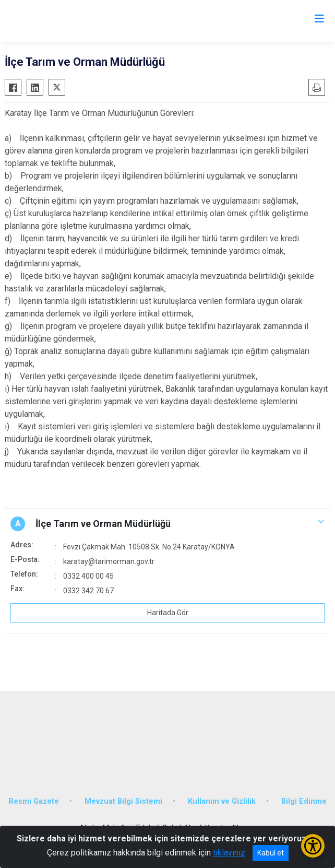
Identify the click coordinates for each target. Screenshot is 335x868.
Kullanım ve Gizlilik (222, 801)
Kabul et (271, 853)
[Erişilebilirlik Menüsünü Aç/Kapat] (313, 846)
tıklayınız (229, 853)
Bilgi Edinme (304, 801)
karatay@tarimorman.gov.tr (109, 561)
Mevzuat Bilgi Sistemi (123, 801)
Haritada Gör (168, 613)
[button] (167, 524)
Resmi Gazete (34, 801)
